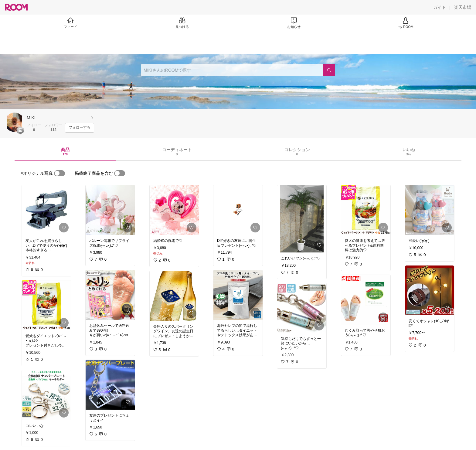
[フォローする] (80, 128)
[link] (46, 210)
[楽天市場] (463, 7)
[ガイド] (440, 7)
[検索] (329, 70)
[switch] (59, 173)
